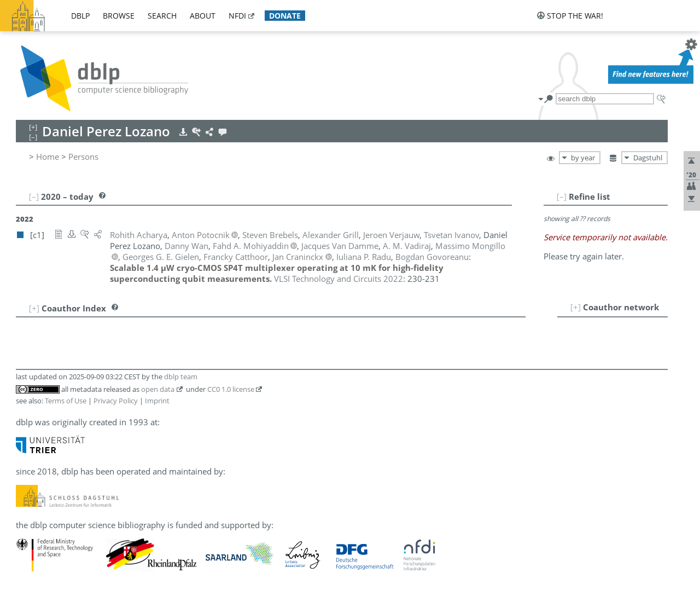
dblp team (181, 377)
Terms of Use (66, 401)
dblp (80, 16)
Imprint (157, 401)
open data (158, 389)
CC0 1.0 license (231, 389)
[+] (576, 307)
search (162, 16)
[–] (562, 196)
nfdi (237, 16)
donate (285, 16)
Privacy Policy (116, 401)
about (203, 16)
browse (119, 16)
